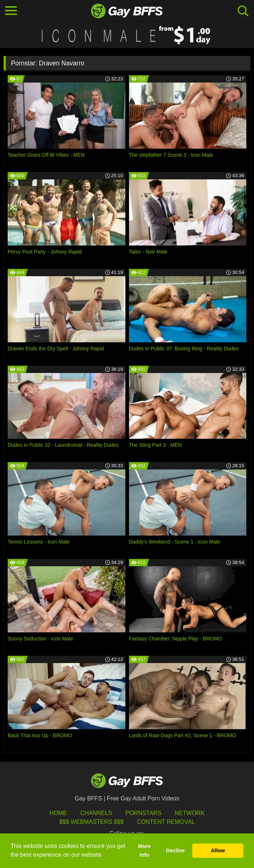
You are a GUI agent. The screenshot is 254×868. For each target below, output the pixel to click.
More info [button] (144, 850)
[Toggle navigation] (11, 11)
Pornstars (143, 813)
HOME (58, 813)
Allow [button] (218, 850)
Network (190, 813)
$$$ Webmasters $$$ (91, 822)
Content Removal (166, 822)
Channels (96, 813)
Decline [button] (175, 850)
